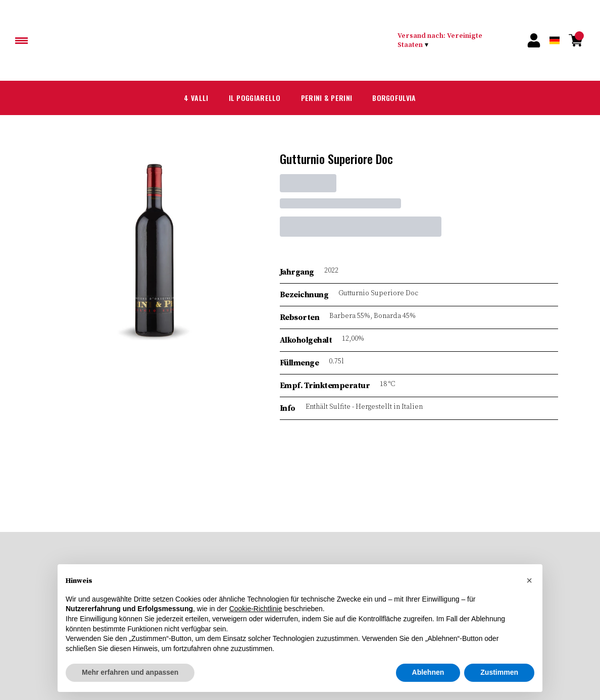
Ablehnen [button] (428, 672)
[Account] (534, 40)
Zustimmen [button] (499, 672)
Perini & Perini (324, 98)
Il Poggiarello (256, 98)
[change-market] (452, 40)
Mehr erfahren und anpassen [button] (130, 672)
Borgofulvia (389, 98)
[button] (529, 580)
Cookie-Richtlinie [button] (256, 609)
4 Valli (201, 98)
